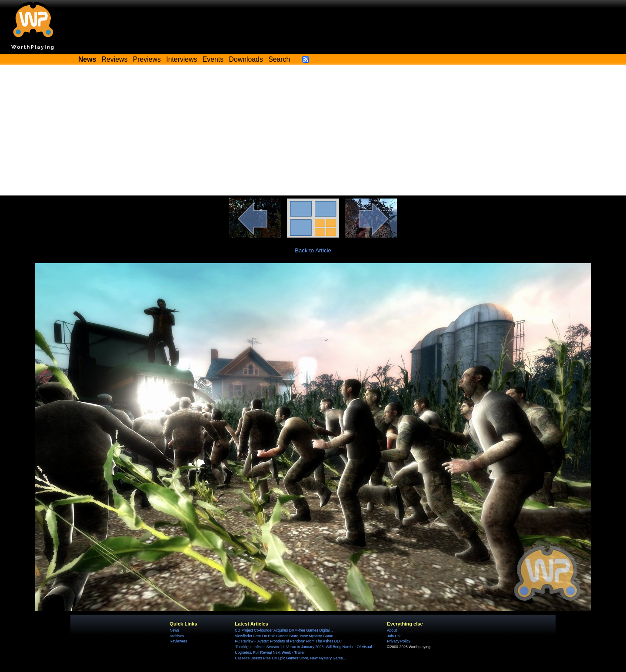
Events (213, 59)
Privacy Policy (398, 641)
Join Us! (394, 636)
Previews (147, 59)
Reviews (115, 59)
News (174, 630)
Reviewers (178, 641)
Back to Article (313, 250)
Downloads (246, 59)
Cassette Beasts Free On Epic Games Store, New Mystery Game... (290, 658)
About (392, 630)
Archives (177, 636)
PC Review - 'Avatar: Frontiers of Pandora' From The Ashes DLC (288, 641)
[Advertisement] (313, 130)
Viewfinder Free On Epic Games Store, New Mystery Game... (285, 636)
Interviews (181, 59)
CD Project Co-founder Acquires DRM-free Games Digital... (284, 630)
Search (279, 59)
